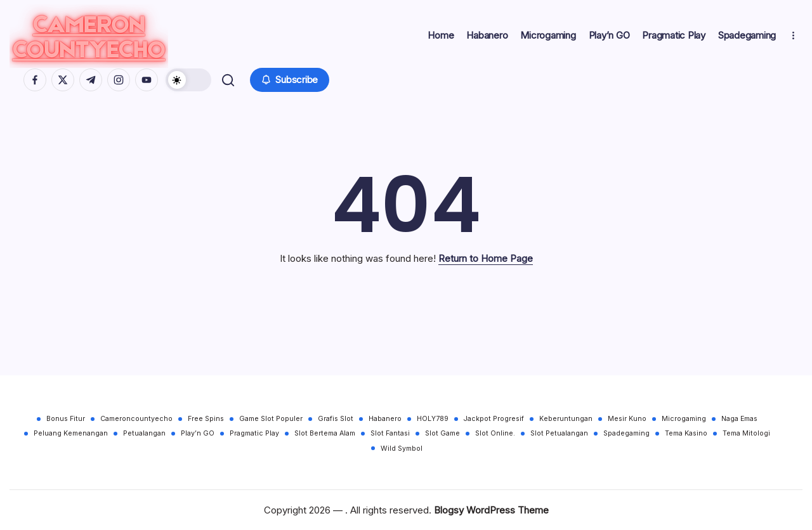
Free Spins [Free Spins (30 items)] (206, 419)
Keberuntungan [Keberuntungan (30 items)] (566, 419)
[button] (188, 81)
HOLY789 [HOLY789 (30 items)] (433, 419)
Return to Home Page (486, 260)
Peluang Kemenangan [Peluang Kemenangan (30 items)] (71, 433)
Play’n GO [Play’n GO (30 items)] (198, 433)
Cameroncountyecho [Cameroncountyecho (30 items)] (136, 419)
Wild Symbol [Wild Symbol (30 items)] (402, 449)
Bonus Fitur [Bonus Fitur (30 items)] (66, 419)
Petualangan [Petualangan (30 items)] (144, 433)
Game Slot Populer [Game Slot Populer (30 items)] (271, 419)
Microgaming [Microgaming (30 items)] (684, 419)
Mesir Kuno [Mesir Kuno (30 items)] (627, 419)
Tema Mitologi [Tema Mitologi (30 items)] (746, 433)
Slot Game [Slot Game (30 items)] (442, 433)
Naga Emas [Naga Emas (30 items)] (739, 419)
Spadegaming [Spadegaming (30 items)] (626, 433)
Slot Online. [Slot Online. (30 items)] (495, 433)
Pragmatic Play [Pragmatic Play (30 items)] (254, 433)
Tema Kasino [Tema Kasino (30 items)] (686, 433)
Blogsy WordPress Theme (491, 510)
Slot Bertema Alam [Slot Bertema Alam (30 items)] (325, 433)
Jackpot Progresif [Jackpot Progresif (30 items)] (494, 419)
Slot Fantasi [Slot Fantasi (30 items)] (390, 433)
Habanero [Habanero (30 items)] (385, 419)
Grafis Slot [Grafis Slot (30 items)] (336, 419)
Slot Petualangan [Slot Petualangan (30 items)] (559, 433)
